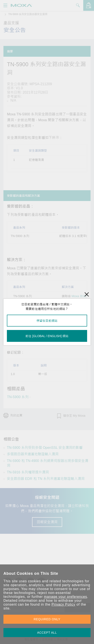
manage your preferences (65, 597)
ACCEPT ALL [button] (47, 633)
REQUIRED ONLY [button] (47, 619)
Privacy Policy (63, 604)
